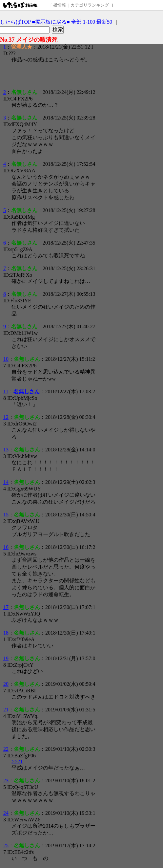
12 (6, 417)
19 (6, 658)
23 (6, 781)
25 (6, 846)
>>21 (17, 761)
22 (6, 749)
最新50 (104, 22)
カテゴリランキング (90, 5)
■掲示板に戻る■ (51, 22)
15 (6, 515)
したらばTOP (15, 22)
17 (6, 607)
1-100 (89, 22)
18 (6, 633)
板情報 (60, 5)
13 (6, 450)
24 (6, 813)
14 (6, 482)
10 (6, 359)
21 (6, 710)
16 (6, 547)
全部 (76, 22)
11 (6, 391)
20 (6, 684)
